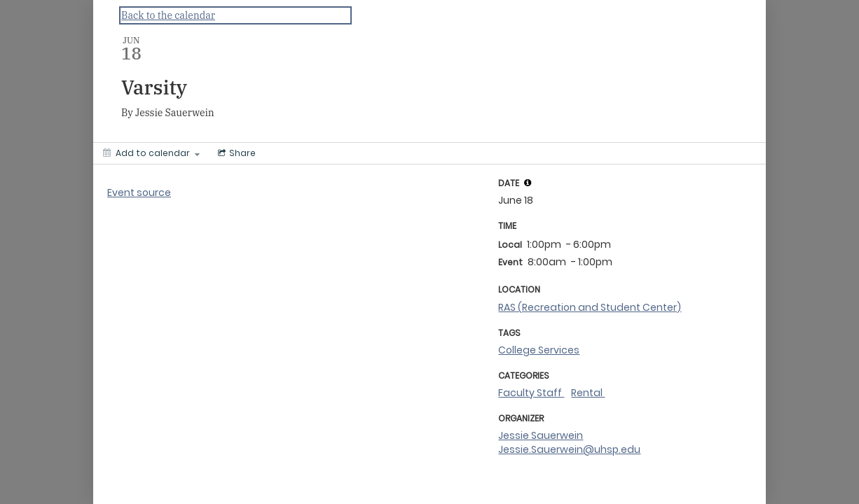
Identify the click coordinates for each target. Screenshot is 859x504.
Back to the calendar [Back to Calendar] (168, 15)
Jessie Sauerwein (541, 435)
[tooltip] (528, 183)
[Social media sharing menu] (235, 153)
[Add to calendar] (151, 153)
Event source (139, 192)
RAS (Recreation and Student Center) (590, 307)
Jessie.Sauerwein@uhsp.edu (569, 449)
